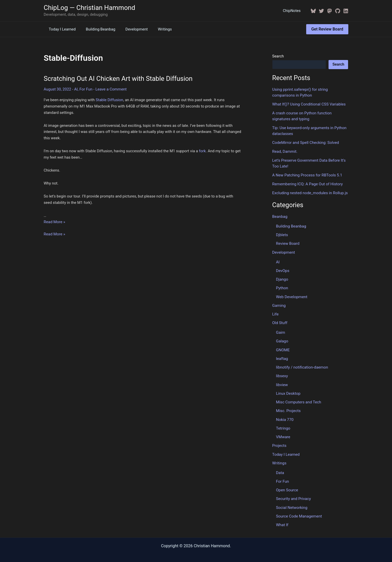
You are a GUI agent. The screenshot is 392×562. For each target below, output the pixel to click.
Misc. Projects (288, 406)
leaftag (282, 355)
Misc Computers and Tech (298, 398)
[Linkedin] (346, 11)
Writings (156, 29)
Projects (279, 441)
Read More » (54, 221)
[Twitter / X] (321, 11)
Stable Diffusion (109, 100)
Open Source (287, 484)
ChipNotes (293, 11)
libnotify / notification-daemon (301, 363)
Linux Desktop (288, 389)
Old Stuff (280, 320)
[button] (327, 29)
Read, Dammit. (284, 150)
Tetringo (283, 423)
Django (282, 277)
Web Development (291, 294)
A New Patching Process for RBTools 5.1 (306, 174)
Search (278, 56)
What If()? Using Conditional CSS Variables (308, 104)
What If (282, 519)
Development (130, 29)
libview (282, 381)
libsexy (282, 372)
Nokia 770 (285, 415)
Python (282, 285)
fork (202, 151)
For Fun (86, 89)
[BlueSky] (313, 11)
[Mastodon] (330, 11)
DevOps (282, 268)
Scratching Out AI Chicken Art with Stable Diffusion (118, 79)
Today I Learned (61, 29)
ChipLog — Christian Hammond (89, 8)
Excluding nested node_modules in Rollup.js (309, 191)
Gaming (279, 302)
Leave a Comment (110, 89)
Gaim (280, 329)
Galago (282, 338)
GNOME (283, 346)
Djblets (282, 233)
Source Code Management (298, 510)
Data (280, 467)
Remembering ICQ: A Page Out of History (307, 183)
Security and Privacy (293, 493)
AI (76, 89)
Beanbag (280, 215)
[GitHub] (338, 11)
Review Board (287, 241)
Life (275, 311)
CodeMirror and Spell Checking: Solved (305, 142)
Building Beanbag (97, 29)
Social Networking (291, 502)
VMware (283, 432)
